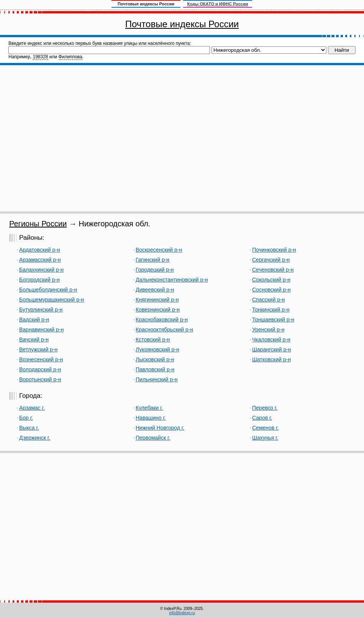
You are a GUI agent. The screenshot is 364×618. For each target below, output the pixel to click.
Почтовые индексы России (182, 24)
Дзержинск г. (35, 438)
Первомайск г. (153, 438)
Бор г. (26, 418)
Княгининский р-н (157, 300)
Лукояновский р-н (157, 349)
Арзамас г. (32, 408)
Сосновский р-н (271, 290)
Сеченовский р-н (273, 270)
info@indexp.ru (182, 613)
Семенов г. (265, 428)
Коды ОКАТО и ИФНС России (218, 4)
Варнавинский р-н (41, 330)
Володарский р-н (40, 369)
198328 (40, 57)
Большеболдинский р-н (48, 290)
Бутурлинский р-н (41, 310)
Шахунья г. (265, 438)
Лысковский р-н (155, 359)
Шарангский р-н (272, 349)
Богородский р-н (39, 280)
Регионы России (38, 224)
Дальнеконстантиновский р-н (172, 280)
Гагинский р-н (152, 260)
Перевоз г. (265, 408)
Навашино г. (151, 418)
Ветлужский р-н (38, 349)
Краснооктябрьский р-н (164, 330)
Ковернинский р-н (158, 310)
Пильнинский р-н (157, 379)
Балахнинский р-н (41, 270)
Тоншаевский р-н (273, 320)
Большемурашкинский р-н (52, 300)
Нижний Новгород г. (160, 428)
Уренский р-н (268, 330)
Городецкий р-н (155, 270)
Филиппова (71, 57)
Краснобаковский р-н (162, 320)
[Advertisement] (72, 138)
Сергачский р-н (271, 260)
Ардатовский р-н (40, 250)
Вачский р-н (34, 339)
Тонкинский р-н (271, 310)
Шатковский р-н (271, 359)
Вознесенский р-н (41, 359)
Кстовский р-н (153, 339)
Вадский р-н (34, 320)
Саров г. (262, 418)
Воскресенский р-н (159, 250)
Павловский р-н (155, 369)
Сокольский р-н (271, 280)
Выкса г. (29, 428)
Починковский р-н (274, 250)
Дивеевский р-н (155, 290)
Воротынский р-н (40, 379)
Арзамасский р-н (40, 260)
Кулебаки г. (149, 408)
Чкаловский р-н (271, 339)
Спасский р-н (268, 300)
